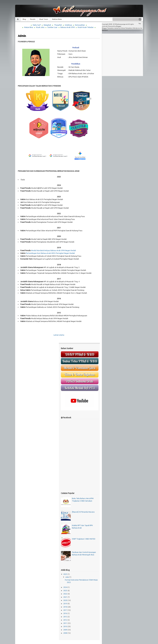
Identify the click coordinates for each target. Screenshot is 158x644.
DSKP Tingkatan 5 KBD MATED (84, 539)
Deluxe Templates (126, 28)
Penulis (33, 19)
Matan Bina (29, 27)
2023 (65, 591)
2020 (65, 600)
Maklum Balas (57, 19)
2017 (65, 610)
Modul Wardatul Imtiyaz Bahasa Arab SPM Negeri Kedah (54, 250)
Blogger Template (108, 28)
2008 (65, 633)
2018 (65, 607)
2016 (65, 613)
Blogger (119, 26)
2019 (65, 604)
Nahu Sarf (37, 25)
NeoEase (105, 30)
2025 (65, 574)
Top (140, 24)
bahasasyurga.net (122, 24)
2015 (65, 617)
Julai (67, 577)
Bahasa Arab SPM (68, 27)
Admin (22, 36)
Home (18, 19)
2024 (65, 587)
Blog (24, 19)
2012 (65, 620)
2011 (65, 623)
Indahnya (68, 25)
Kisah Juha (40, 27)
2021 (65, 597)
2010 (65, 626)
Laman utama (59, 335)
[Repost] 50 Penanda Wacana (83, 512)
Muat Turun (44, 19)
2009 (65, 630)
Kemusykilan (80, 25)
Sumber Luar (52, 27)
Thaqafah (58, 25)
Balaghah (47, 25)
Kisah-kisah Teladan (86, 27)
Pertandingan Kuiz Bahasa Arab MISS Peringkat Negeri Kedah (50, 253)
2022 (65, 594)
